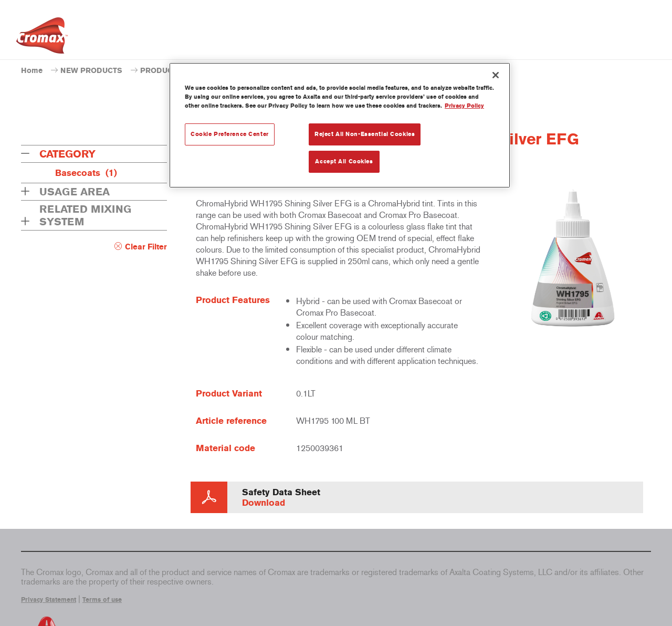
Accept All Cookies (344, 161)
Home (32, 71)
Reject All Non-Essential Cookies (365, 134)
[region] (340, 125)
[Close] (496, 75)
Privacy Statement (49, 600)
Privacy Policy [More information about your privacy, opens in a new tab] (464, 106)
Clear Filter (146, 247)
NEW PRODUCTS (91, 71)
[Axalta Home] (42, 38)
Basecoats (86, 173)
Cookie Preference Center (230, 134)
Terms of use (102, 600)
